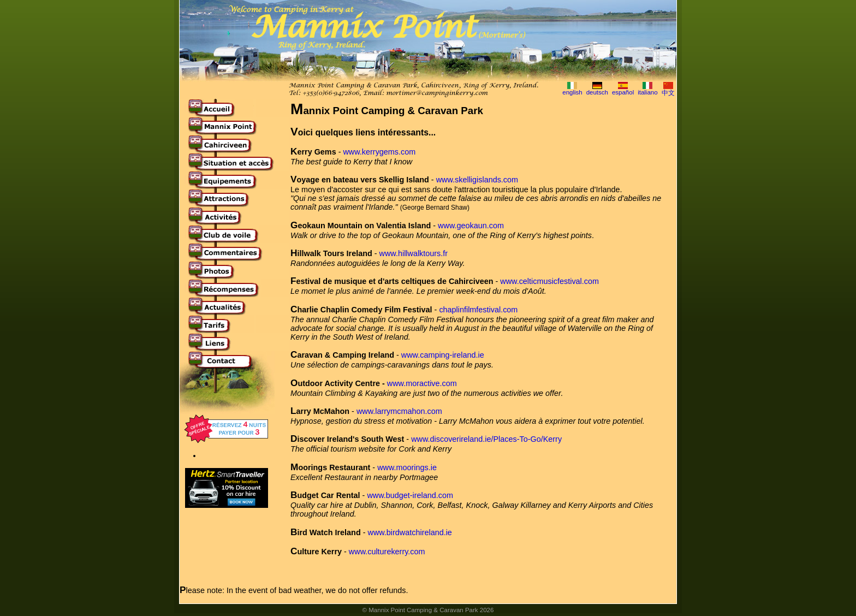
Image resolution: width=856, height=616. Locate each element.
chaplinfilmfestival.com (478, 310)
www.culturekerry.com (387, 552)
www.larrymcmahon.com (399, 411)
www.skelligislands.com (477, 180)
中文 (668, 93)
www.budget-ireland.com (410, 495)
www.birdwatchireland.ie (409, 532)
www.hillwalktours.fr (414, 253)
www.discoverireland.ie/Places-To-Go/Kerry (486, 439)
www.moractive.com (422, 383)
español (623, 92)
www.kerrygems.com (379, 152)
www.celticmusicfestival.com (549, 281)
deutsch (597, 92)
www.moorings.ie (407, 467)
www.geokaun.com (471, 226)
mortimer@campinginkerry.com (437, 93)
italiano (648, 92)
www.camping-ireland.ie (443, 355)
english (572, 92)
